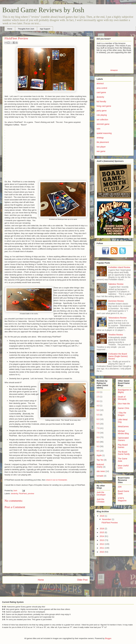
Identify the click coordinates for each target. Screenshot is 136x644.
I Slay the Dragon (122, 414)
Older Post (82, 580)
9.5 (98, 451)
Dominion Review (116, 301)
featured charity (100, 466)
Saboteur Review (116, 284)
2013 (102, 540)
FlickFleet (23, 494)
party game (102, 111)
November (107, 519)
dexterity (14, 494)
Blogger (108, 638)
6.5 (98, 424)
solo (98, 129)
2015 (102, 532)
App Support (45, 29)
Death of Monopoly (122, 398)
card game (101, 92)
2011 (102, 548)
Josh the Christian (101, 500)
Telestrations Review (117, 318)
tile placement (103, 142)
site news (101, 471)
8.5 (98, 442)
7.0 (98, 428)
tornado (100, 476)
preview (31, 494)
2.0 (98, 392)
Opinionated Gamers (123, 439)
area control (102, 88)
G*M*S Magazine (122, 499)
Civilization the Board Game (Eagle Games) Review (118, 356)
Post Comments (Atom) (52, 589)
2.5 (98, 397)
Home (10, 29)
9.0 (98, 446)
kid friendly (101, 102)
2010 (102, 552)
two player (101, 147)
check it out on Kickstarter (56, 480)
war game (101, 151)
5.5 (98, 415)
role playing (102, 115)
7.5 (98, 433)
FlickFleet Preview (110, 523)
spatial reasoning (104, 133)
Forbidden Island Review (119, 267)
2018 (102, 516)
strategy (100, 138)
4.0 (98, 406)
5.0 (98, 410)
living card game (104, 106)
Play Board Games (123, 446)
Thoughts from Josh (26, 29)
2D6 (120, 487)
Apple (99, 455)
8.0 (98, 437)
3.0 (98, 401)
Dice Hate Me (124, 404)
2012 (102, 544)
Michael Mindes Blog (123, 432)
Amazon (114, 70)
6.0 (98, 419)
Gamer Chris (123, 408)
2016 (102, 529)
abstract (100, 83)
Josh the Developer (101, 494)
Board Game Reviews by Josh (43, 10)
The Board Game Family (124, 453)
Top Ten (100, 460)
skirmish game (103, 124)
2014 (102, 536)
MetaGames (123, 426)
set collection (102, 120)
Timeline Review (116, 335)
